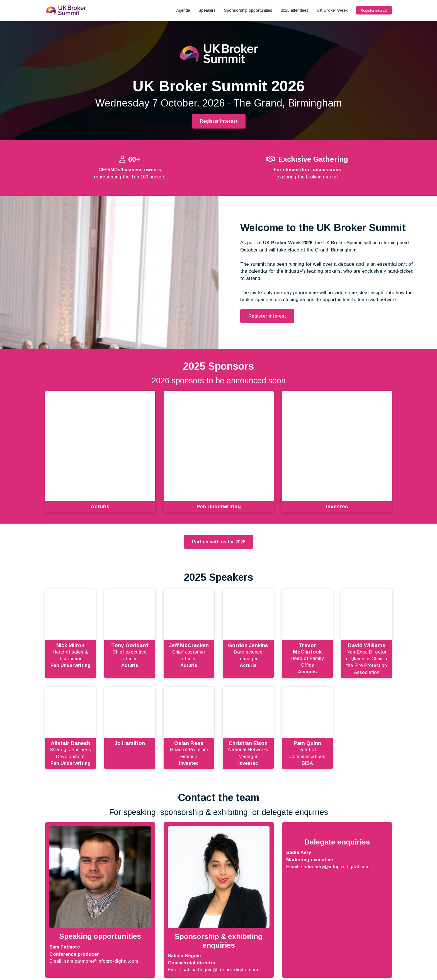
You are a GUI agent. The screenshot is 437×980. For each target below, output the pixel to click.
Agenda (183, 10)
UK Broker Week (332, 10)
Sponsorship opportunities (248, 10)
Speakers (207, 10)
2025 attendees (295, 10)
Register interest (374, 10)
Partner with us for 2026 (219, 542)
